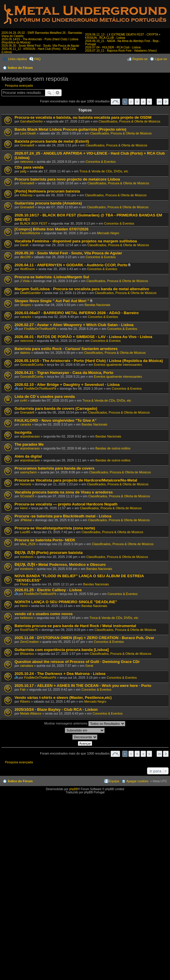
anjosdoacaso (30, 436)
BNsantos (27, 654)
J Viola (25, 281)
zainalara (27, 666)
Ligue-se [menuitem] (161, 59)
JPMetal (26, 520)
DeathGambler (31, 293)
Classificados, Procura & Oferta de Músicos (129, 121)
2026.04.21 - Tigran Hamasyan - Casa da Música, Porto (64, 373)
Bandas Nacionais (97, 305)
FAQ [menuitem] (37, 59)
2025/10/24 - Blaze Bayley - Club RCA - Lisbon (56, 709)
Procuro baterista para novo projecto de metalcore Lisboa (67, 179)
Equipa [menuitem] (114, 781)
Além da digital (28, 456)
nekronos (27, 162)
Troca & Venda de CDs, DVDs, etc (104, 171)
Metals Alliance (31, 713)
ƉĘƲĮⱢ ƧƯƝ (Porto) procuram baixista (49, 553)
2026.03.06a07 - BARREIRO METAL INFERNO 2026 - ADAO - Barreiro (77, 313)
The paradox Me (29, 444)
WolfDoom (27, 269)
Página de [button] (115, 102)
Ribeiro (25, 701)
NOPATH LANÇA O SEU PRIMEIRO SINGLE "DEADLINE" (66, 602)
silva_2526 (28, 544)
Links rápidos (18, 59)
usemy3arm (28, 472)
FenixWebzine (30, 233)
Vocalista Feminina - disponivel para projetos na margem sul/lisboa (76, 241)
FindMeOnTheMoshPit (40, 329)
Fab (23, 689)
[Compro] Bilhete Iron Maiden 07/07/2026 (51, 229)
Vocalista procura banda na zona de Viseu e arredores (64, 492)
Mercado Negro (108, 233)
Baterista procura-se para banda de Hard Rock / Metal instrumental (75, 626)
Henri (24, 508)
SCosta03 (27, 496)
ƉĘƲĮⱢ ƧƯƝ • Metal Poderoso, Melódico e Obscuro (60, 565)
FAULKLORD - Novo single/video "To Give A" (56, 420)
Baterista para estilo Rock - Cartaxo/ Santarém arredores (66, 349)
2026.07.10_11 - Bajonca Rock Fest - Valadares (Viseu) (121, 51)
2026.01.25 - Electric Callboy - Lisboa (48, 590)
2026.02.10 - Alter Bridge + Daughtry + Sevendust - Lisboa (67, 385)
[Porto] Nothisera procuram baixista (47, 191)
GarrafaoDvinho (31, 121)
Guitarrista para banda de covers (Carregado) (56, 408)
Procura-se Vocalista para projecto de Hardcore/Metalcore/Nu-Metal (76, 480)
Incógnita (23, 432)
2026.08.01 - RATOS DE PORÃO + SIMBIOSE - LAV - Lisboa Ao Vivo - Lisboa (83, 337)
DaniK (24, 245)
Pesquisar (49, 93)
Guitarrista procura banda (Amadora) (48, 203)
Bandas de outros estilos (113, 448)
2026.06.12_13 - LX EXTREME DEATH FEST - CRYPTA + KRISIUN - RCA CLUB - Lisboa (123, 36)
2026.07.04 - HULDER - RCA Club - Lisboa (113, 47)
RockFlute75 (29, 630)
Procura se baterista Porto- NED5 (45, 540)
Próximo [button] (166, 102)
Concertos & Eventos (101, 162)
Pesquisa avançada (19, 85)
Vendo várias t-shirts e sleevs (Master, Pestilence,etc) (63, 698)
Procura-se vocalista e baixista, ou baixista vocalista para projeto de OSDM (83, 117)
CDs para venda (29, 167)
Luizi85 (25, 532)
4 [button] (143, 102)
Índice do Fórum (20, 68)
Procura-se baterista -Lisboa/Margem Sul (52, 277)
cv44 (23, 400)
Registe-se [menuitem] (140, 59)
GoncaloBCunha (32, 365)
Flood (24, 584)
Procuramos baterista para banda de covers (54, 468)
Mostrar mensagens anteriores (85, 724)
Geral (89, 666)
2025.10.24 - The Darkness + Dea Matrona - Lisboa (60, 674)
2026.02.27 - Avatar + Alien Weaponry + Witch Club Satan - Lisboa (74, 325)
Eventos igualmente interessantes (118, 365)
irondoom (27, 557)
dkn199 (25, 257)
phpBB (74, 789)
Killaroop (26, 195)
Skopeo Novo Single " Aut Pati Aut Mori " (52, 301)
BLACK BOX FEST (34, 223)
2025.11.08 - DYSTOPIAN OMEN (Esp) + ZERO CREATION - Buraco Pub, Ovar (84, 638)
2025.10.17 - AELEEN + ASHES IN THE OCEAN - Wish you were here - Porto (83, 686)
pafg (23, 171)
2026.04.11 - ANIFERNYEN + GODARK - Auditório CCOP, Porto (71, 265)
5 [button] (149, 102)
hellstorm (27, 618)
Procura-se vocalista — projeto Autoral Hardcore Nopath (66, 504)
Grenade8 (27, 145)
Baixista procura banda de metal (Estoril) (52, 141)
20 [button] (159, 102)
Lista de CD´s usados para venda (45, 397)
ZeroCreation (29, 642)
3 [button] (137, 102)
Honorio (26, 484)
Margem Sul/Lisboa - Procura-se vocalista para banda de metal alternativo (82, 289)
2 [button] (131, 102)
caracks (26, 317)
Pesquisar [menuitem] (165, 68)
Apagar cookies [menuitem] (137, 781)
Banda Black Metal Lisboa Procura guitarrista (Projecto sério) (70, 129)
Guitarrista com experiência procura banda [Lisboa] (62, 650)
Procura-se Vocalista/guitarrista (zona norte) (55, 528)
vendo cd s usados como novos (44, 614)
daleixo (25, 353)
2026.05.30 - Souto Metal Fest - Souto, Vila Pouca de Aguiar (40, 46)
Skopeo (25, 305)
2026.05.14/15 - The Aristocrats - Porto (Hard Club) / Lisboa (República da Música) (89, 361)
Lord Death (28, 133)
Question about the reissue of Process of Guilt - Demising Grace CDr (77, 662)
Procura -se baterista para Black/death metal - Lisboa (63, 516)
